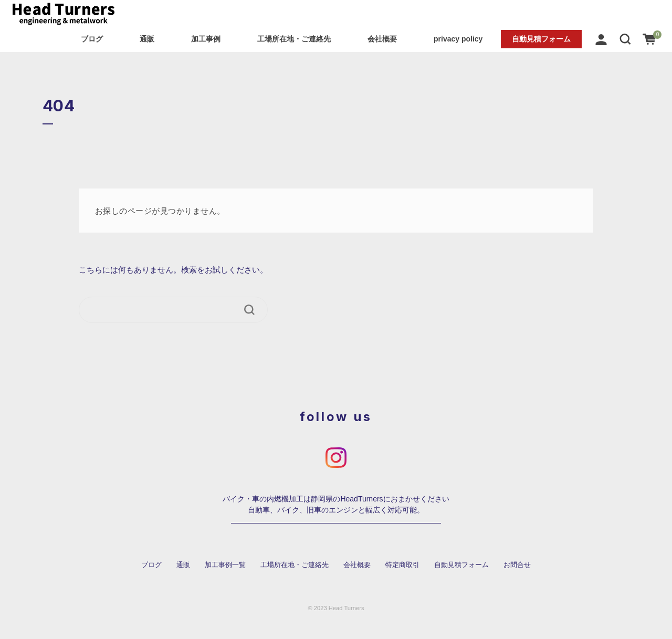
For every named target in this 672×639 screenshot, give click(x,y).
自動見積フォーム (541, 39)
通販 (147, 39)
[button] (625, 39)
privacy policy (458, 39)
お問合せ (517, 565)
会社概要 (382, 39)
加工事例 (206, 39)
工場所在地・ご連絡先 (294, 39)
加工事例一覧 (225, 565)
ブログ (92, 39)
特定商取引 (402, 565)
